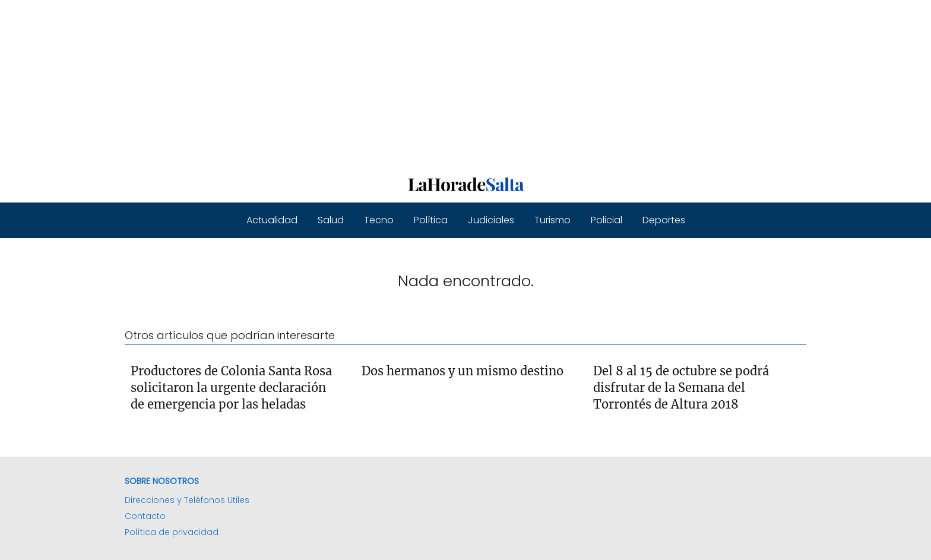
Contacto (145, 516)
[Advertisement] (356, 83)
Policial (607, 220)
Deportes (664, 220)
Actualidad (272, 220)
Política (431, 220)
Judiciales (491, 220)
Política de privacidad (172, 532)
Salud (331, 220)
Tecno (379, 220)
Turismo (552, 220)
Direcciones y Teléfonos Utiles (187, 500)
